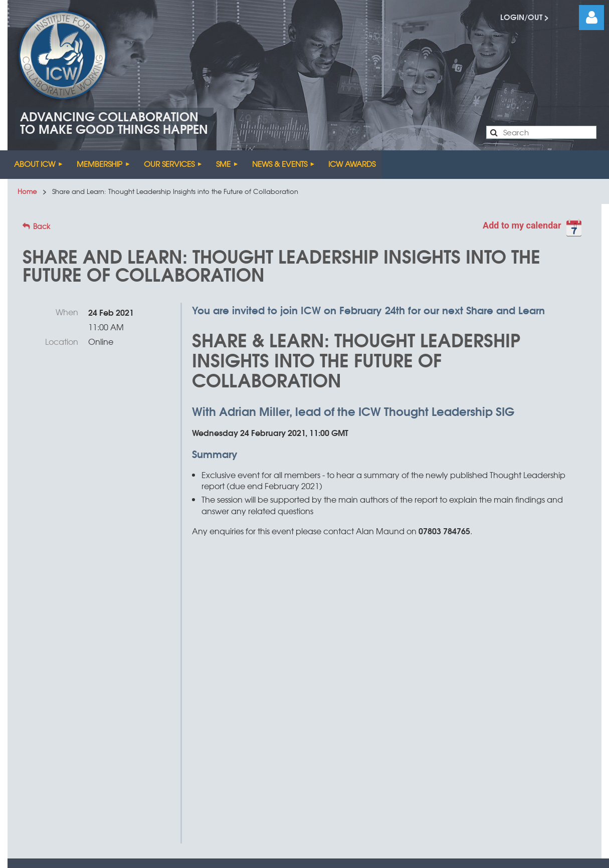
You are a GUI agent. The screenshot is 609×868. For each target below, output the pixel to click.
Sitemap (186, 737)
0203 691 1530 (476, 701)
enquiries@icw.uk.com (347, 702)
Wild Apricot (294, 818)
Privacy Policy (313, 737)
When (67, 312)
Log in (591, 18)
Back (42, 226)
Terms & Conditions (245, 737)
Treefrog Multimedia (409, 737)
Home (27, 191)
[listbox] (535, 230)
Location (62, 341)
